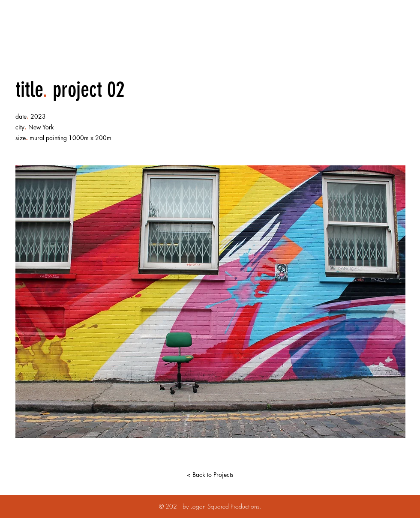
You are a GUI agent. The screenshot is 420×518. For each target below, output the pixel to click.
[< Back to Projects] (210, 475)
